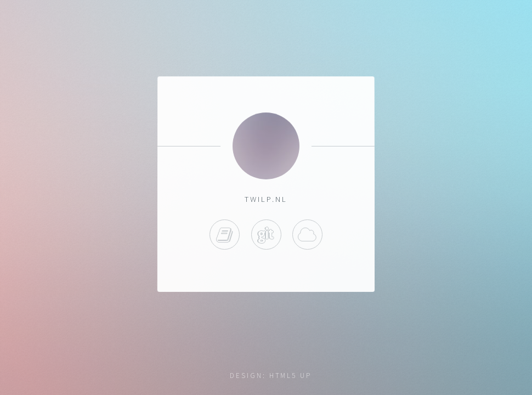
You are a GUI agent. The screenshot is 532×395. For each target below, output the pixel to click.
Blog (225, 235)
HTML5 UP (290, 376)
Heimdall (307, 235)
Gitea (266, 235)
